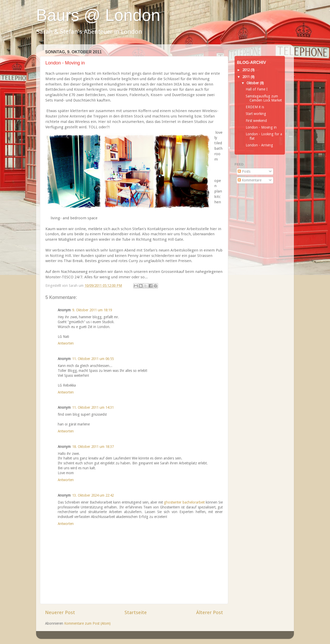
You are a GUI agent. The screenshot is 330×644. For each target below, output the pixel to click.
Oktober (253, 83)
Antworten (66, 343)
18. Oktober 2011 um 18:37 (93, 447)
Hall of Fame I (257, 89)
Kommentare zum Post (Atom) (87, 623)
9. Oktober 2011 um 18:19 (92, 310)
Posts (244, 171)
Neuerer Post (60, 612)
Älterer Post (210, 612)
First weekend (256, 121)
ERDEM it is (255, 107)
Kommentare (250, 180)
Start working (256, 114)
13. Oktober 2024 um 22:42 (93, 495)
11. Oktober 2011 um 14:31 (93, 407)
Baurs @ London (98, 15)
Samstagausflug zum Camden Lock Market (264, 98)
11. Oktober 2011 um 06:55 (93, 359)
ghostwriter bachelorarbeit (184, 502)
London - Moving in (261, 127)
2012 (246, 70)
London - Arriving (259, 145)
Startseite (136, 612)
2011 (246, 77)
